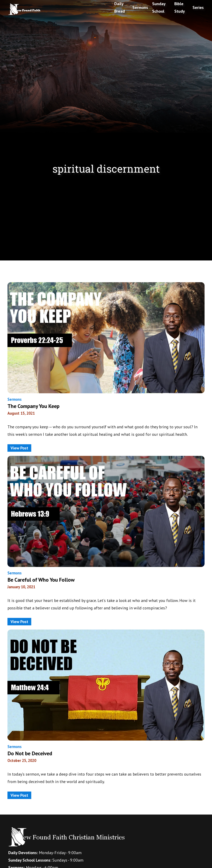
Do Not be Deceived (30, 753)
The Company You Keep (33, 406)
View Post (19, 448)
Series (198, 7)
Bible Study (180, 7)
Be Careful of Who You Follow (41, 580)
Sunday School (159, 7)
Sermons (140, 7)
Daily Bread (120, 7)
